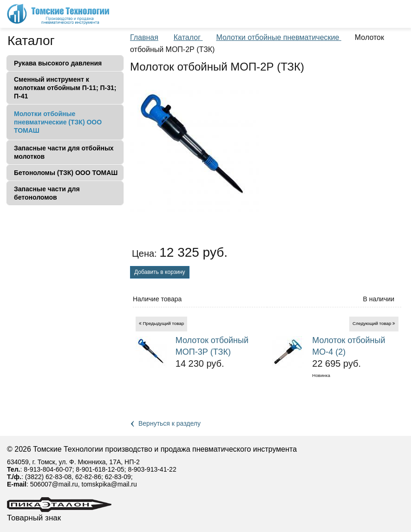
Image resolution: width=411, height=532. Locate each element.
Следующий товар (372, 323)
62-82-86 (88, 477)
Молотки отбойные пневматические (278, 37)
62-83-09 (118, 477)
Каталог (31, 41)
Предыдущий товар (164, 323)
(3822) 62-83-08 (48, 477)
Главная (144, 37)
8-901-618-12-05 (100, 469)
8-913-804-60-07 (48, 469)
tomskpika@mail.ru (109, 484)
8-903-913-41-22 (152, 469)
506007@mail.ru (54, 484)
